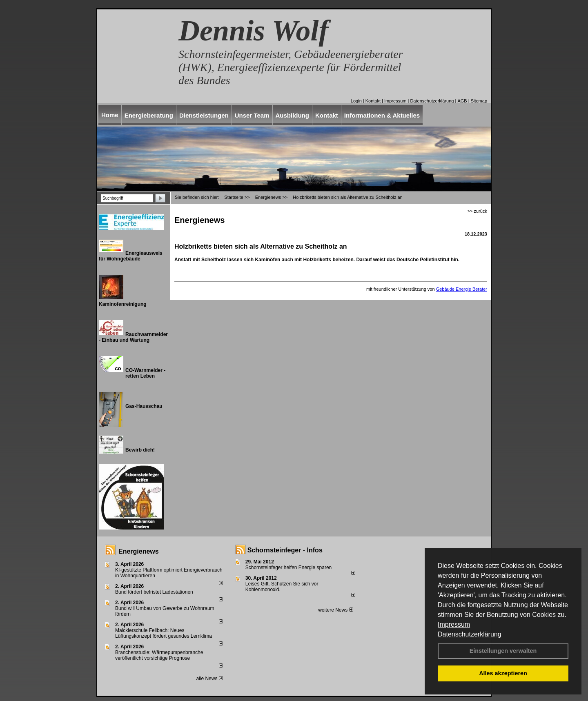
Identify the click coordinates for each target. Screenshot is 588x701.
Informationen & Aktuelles (382, 115)
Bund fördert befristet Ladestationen (154, 592)
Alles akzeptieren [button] (503, 673)
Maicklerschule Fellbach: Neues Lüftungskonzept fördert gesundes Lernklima (164, 633)
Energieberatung (149, 115)
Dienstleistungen (204, 115)
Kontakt (373, 101)
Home (110, 115)
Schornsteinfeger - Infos (285, 550)
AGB (462, 101)
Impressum (454, 624)
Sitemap (479, 101)
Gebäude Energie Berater (462, 289)
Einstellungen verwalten (503, 651)
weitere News (335, 610)
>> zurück (477, 211)
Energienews (139, 551)
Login (356, 101)
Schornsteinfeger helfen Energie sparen (288, 567)
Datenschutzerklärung (470, 634)
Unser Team (252, 115)
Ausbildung (293, 115)
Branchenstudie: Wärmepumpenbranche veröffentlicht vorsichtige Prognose (159, 655)
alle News (209, 679)
